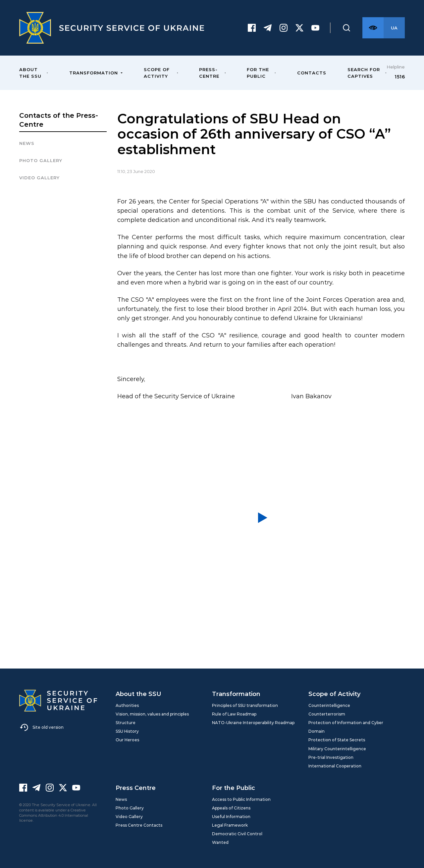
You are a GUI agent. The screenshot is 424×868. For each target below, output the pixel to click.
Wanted (220, 842)
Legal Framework (230, 825)
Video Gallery (39, 178)
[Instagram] (284, 28)
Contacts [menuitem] (312, 73)
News (27, 143)
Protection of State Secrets (337, 740)
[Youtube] (315, 28)
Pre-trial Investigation (331, 757)
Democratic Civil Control (237, 834)
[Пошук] (346, 28)
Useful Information (231, 817)
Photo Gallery (130, 808)
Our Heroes (127, 740)
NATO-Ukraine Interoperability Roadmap (253, 723)
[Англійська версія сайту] (394, 28)
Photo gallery (41, 160)
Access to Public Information (241, 799)
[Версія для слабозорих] (373, 28)
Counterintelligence (329, 705)
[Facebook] (252, 28)
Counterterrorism (327, 714)
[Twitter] (299, 28)
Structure (126, 723)
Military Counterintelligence (337, 749)
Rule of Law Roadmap (234, 714)
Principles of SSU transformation (245, 705)
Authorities (127, 705)
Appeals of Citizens (231, 808)
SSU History (127, 731)
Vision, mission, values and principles (152, 714)
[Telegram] (268, 28)
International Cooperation (335, 766)
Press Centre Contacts (139, 825)
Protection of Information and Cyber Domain (346, 727)
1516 (400, 77)
